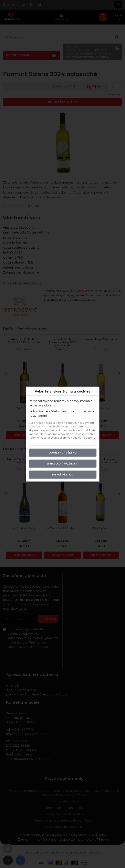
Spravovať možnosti (62, 464)
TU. (94, 438)
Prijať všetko (63, 475)
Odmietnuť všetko (63, 453)
